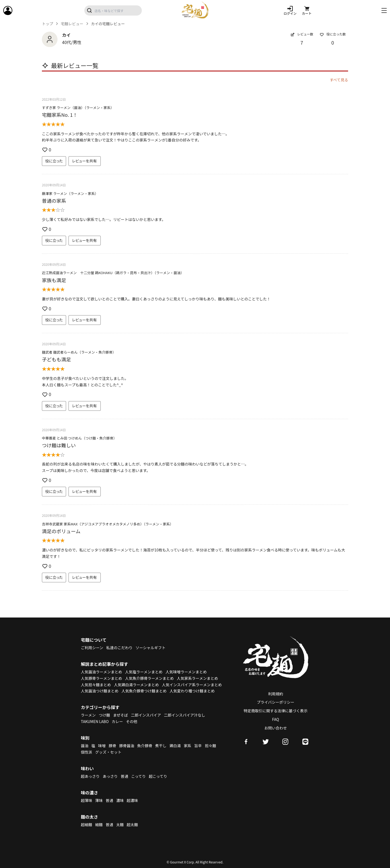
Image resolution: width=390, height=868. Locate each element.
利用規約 (276, 694)
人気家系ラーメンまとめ (197, 678)
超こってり (158, 776)
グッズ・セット (108, 752)
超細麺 (86, 825)
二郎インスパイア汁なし (185, 715)
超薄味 (86, 800)
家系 (187, 746)
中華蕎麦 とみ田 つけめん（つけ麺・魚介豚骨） (79, 438)
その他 (132, 721)
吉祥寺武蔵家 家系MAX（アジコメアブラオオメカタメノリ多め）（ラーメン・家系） (108, 524)
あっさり (110, 776)
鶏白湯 (175, 746)
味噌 (102, 746)
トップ (48, 24)
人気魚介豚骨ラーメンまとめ (149, 678)
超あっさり (90, 776)
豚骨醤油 (127, 746)
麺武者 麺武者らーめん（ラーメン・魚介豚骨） (79, 352)
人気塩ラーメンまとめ (144, 672)
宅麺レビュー (72, 24)
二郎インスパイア (146, 715)
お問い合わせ (276, 728)
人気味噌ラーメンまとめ (186, 672)
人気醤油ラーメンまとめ (101, 672)
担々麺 (210, 746)
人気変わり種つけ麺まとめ (192, 691)
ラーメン (88, 715)
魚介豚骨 (145, 746)
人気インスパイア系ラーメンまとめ (192, 685)
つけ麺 (104, 715)
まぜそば (121, 715)
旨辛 (198, 746)
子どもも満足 (56, 359)
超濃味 (132, 800)
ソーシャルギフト (151, 648)
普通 (124, 776)
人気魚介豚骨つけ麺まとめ (144, 691)
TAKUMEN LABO (95, 721)
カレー (117, 721)
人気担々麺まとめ (96, 685)
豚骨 (112, 746)
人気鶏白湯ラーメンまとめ (136, 685)
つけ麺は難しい (59, 445)
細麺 (99, 825)
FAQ (276, 719)
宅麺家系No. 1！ (60, 115)
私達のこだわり (119, 648)
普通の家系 (54, 201)
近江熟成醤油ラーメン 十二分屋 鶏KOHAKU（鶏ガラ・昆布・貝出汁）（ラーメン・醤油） (113, 273)
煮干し (161, 746)
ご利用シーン (92, 648)
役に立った (54, 161)
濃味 (120, 800)
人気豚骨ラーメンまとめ (101, 678)
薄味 (99, 800)
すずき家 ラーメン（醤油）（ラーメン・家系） (78, 108)
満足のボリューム (61, 531)
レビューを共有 (85, 161)
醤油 (85, 746)
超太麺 (132, 825)
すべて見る (339, 80)
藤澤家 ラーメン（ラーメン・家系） (70, 193)
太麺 (120, 825)
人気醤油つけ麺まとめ (100, 691)
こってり (138, 776)
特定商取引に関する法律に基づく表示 (276, 711)
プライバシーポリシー (276, 702)
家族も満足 (54, 280)
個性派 (86, 752)
